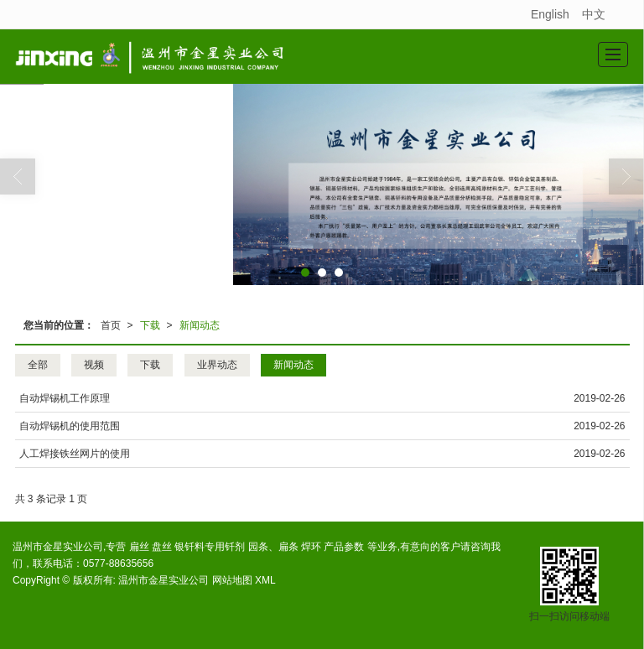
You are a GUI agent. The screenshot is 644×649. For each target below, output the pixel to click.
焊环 (311, 547)
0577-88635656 (118, 563)
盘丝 (162, 547)
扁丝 (139, 547)
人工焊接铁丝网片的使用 (75, 454)
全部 (38, 365)
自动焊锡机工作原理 (65, 398)
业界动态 (217, 365)
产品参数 (344, 547)
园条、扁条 (273, 547)
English (550, 14)
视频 (94, 365)
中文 (594, 14)
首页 (111, 325)
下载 (150, 325)
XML (265, 580)
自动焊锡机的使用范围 (70, 426)
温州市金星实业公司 (164, 580)
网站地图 (232, 580)
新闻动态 (200, 325)
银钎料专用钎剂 (210, 547)
